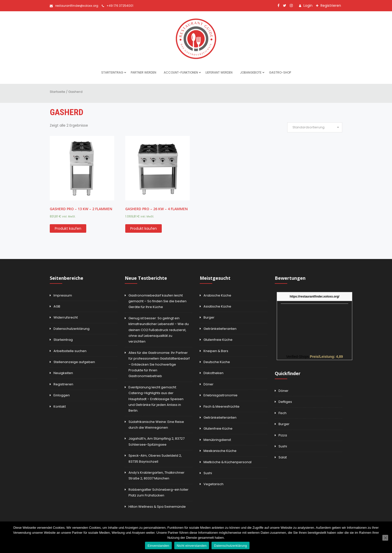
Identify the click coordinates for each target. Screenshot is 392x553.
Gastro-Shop (280, 72)
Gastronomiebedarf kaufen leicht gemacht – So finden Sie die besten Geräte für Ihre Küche (157, 301)
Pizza (283, 435)
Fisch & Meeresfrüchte (221, 406)
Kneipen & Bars (216, 351)
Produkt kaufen (68, 228)
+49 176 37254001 (117, 6)
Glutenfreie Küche (218, 340)
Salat (283, 457)
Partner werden (143, 72)
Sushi (208, 473)
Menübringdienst (217, 440)
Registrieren (330, 6)
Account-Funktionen (181, 72)
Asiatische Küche (217, 306)
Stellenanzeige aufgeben (74, 362)
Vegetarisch (213, 484)
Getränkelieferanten (220, 329)
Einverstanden (158, 546)
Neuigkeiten (63, 373)
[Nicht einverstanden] (385, 538)
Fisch (282, 413)
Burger (209, 317)
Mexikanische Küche (220, 451)
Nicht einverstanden (192, 546)
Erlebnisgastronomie (220, 395)
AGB (57, 306)
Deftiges (285, 402)
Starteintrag (112, 72)
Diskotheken (213, 373)
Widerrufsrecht (66, 317)
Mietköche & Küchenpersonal (227, 462)
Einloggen (62, 395)
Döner (208, 384)
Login (307, 6)
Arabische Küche (217, 295)
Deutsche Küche (217, 362)
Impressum (63, 295)
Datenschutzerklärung (71, 329)
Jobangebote (251, 72)
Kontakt (60, 406)
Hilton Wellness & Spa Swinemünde (157, 507)
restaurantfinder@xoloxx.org (74, 6)
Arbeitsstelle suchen (70, 351)
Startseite (57, 92)
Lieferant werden (219, 72)
